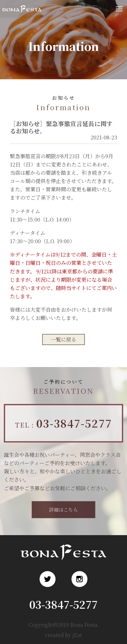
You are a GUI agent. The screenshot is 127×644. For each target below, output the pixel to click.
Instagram (79, 579)
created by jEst (63, 635)
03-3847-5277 (63, 604)
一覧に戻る (63, 339)
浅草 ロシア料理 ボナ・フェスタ (22, 14)
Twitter (48, 579)
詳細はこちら (63, 510)
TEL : (64, 423)
